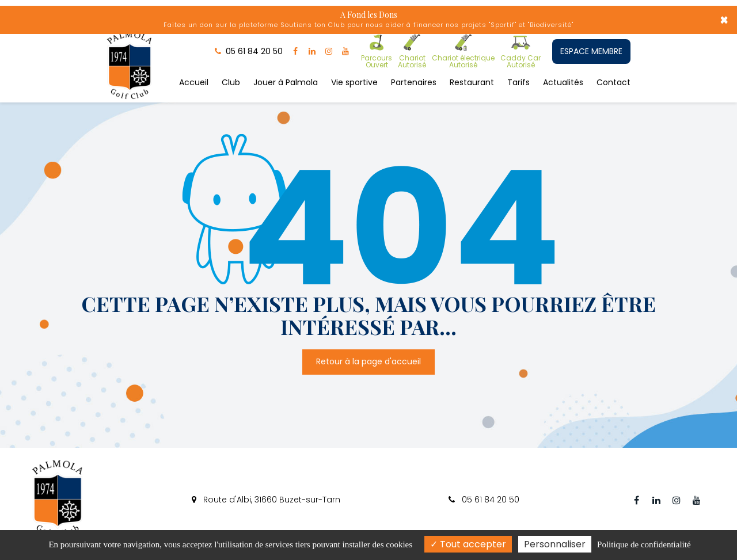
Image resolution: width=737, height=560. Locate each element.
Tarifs (518, 82)
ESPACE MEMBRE (591, 51)
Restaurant (472, 82)
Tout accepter (468, 544)
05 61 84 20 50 (484, 500)
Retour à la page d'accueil (368, 362)
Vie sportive (354, 82)
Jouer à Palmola (286, 82)
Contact (613, 82)
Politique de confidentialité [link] (644, 544)
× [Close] (724, 20)
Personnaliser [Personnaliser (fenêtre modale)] (555, 544)
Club (231, 82)
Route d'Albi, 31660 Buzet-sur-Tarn (266, 500)
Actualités (563, 82)
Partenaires (414, 82)
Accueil (194, 82)
